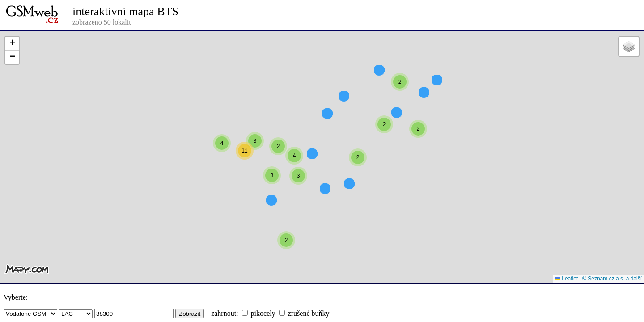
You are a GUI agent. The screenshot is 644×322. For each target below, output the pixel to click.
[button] (379, 86)
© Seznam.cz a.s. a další (612, 279)
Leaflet (566, 279)
